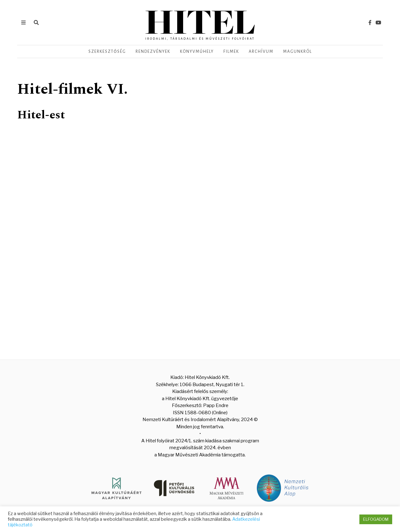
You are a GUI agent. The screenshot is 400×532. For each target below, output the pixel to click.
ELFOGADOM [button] (376, 519)
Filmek (231, 52)
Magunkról (297, 52)
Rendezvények (153, 52)
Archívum (261, 52)
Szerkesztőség (107, 52)
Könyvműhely (197, 52)
